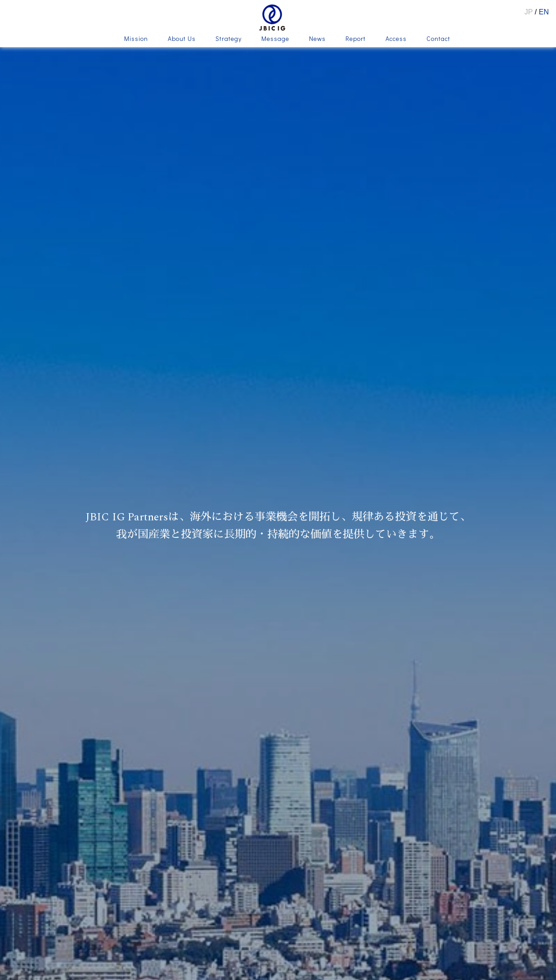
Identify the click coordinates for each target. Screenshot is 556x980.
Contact (438, 39)
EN (544, 12)
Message (275, 39)
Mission (136, 39)
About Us (182, 39)
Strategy (229, 39)
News (317, 39)
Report (356, 39)
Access (396, 39)
